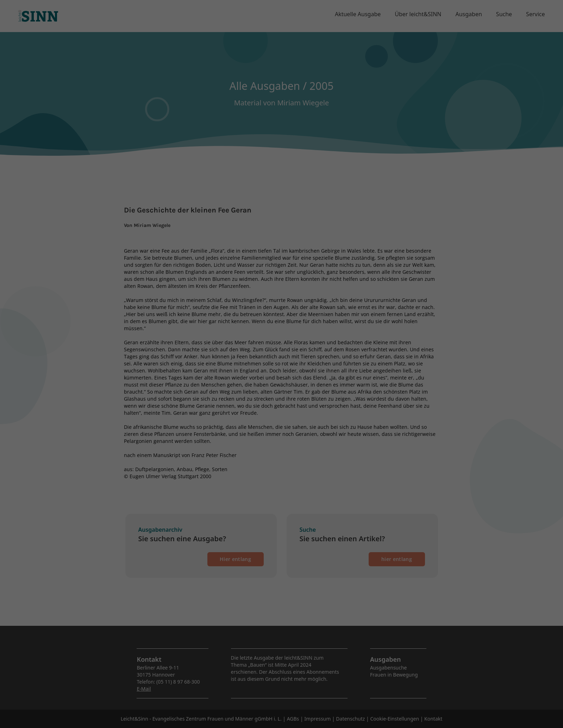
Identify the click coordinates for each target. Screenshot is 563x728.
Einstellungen (262, 93)
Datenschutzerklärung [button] (285, 191)
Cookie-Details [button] (247, 191)
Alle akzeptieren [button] (281, 134)
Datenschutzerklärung (293, 86)
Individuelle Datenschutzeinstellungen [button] (281, 175)
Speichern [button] (282, 155)
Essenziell (206, 109)
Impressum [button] (319, 191)
